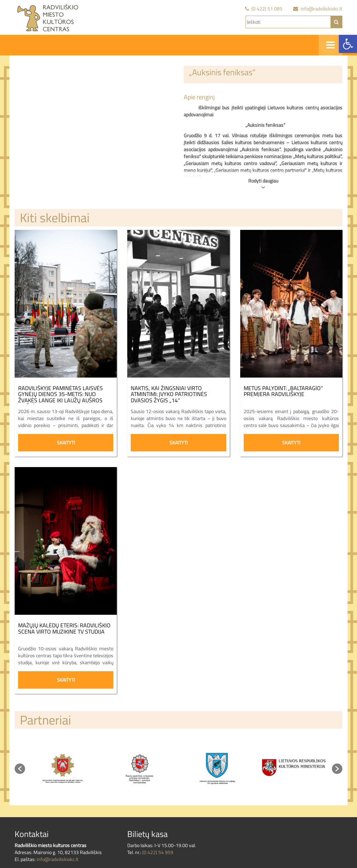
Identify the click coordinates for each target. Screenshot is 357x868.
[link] (348, 44)
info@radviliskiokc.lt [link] (58, 859)
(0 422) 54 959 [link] (158, 852)
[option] (63, 769)
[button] (20, 769)
